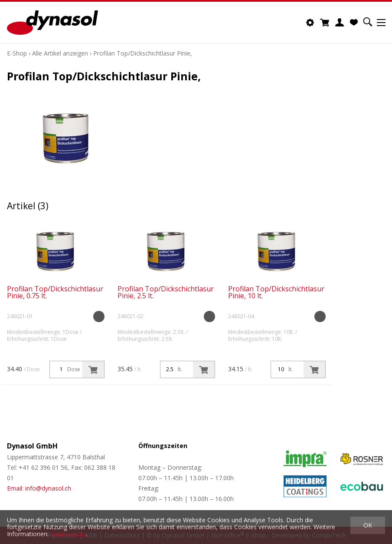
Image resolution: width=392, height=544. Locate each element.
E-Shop (17, 53)
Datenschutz (68, 534)
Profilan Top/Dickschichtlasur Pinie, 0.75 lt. (55, 292)
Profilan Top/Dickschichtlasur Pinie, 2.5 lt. (166, 292)
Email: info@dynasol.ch (39, 488)
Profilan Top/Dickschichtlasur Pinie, (143, 53)
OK (368, 525)
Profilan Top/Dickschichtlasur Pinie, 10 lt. (276, 292)
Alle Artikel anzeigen (60, 53)
